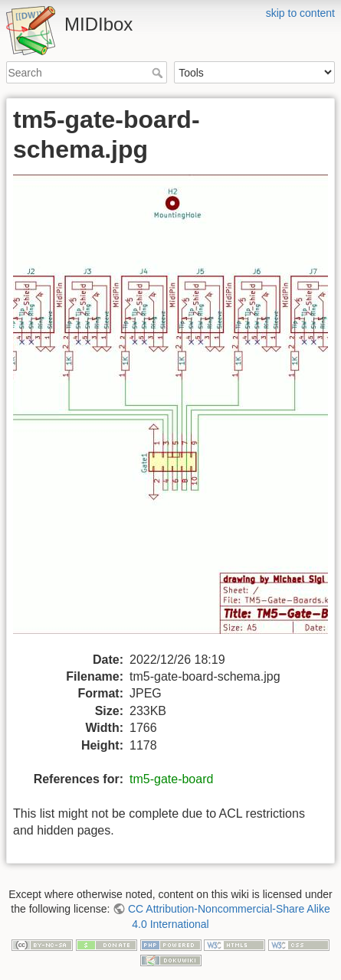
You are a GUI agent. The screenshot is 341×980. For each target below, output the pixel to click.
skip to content (300, 13)
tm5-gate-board (171, 779)
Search (159, 73)
